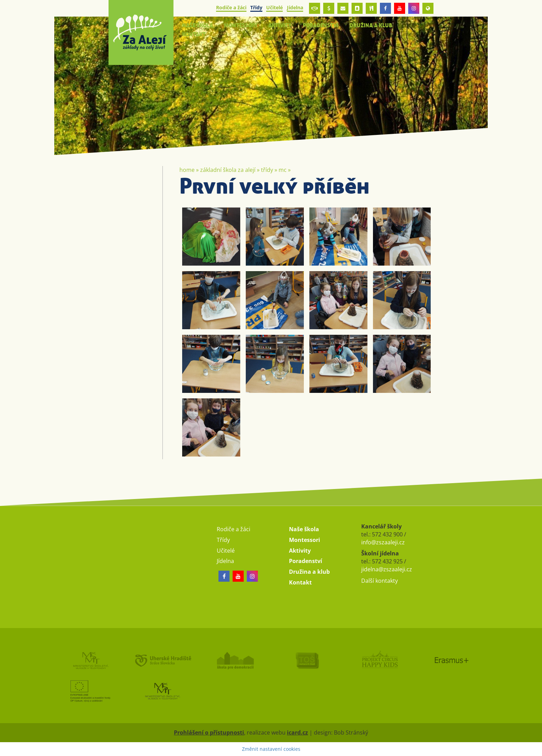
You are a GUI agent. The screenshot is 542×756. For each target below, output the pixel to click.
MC (283, 170)
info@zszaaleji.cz (383, 542)
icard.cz (297, 732)
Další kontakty (380, 581)
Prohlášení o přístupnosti (209, 732)
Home (187, 170)
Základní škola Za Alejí (228, 170)
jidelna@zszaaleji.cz (387, 569)
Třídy (267, 170)
